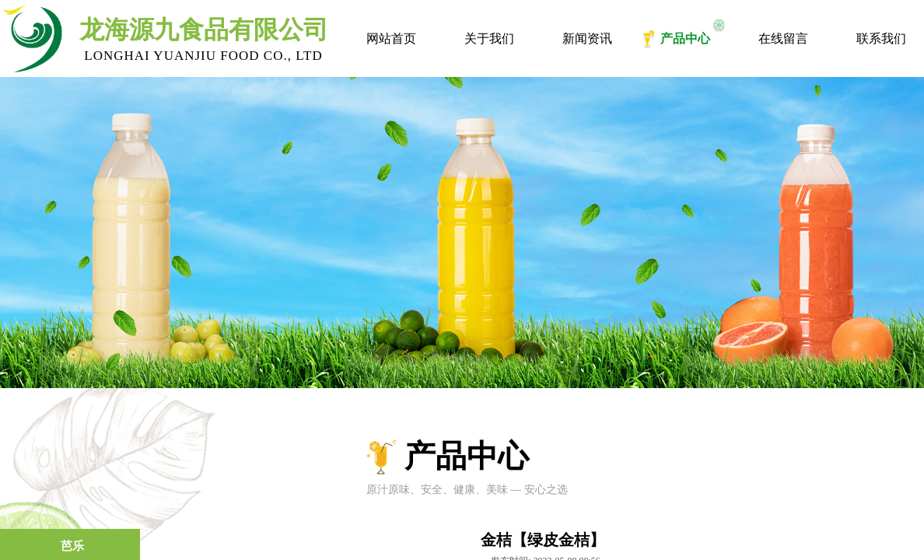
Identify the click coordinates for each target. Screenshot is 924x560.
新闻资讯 (587, 38)
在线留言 (783, 38)
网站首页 (391, 38)
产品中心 (685, 38)
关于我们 (489, 38)
